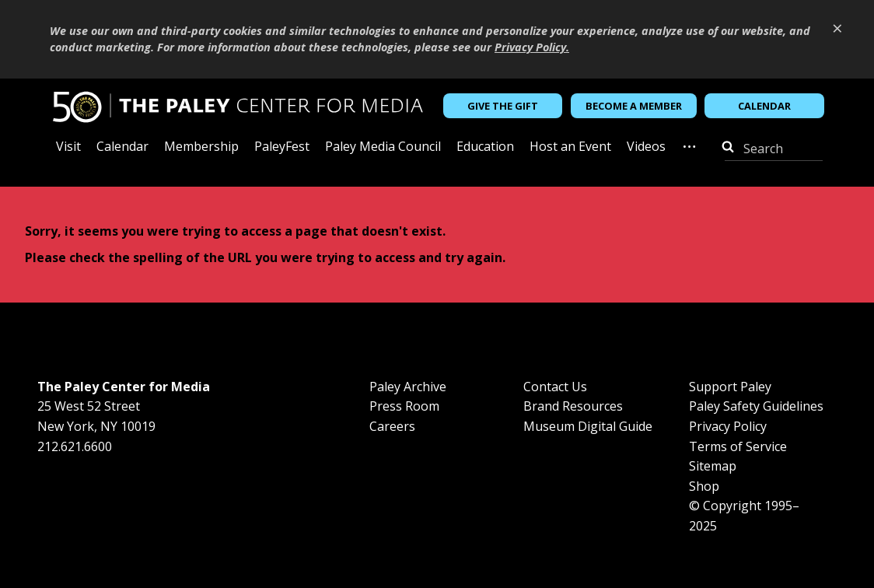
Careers (392, 426)
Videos (646, 147)
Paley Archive (408, 387)
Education (485, 147)
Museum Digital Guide (588, 426)
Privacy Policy (728, 426)
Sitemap (713, 466)
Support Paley (730, 387)
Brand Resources (573, 406)
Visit (68, 147)
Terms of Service (738, 446)
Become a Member (634, 106)
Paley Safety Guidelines (756, 406)
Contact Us (555, 387)
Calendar (764, 106)
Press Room (404, 406)
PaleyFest (282, 147)
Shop (704, 486)
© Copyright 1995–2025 (744, 516)
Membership (201, 147)
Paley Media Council (383, 147)
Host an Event (570, 147)
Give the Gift (503, 106)
